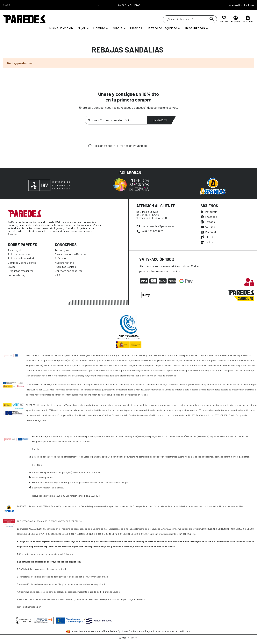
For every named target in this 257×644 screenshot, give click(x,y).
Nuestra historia (64, 263)
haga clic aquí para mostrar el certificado (168, 631)
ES (9, 5)
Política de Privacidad (133, 146)
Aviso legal (14, 250)
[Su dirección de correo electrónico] (116, 120)
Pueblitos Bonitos (65, 267)
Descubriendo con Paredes (71, 254)
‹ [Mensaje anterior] (99, 5)
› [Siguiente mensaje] (158, 5)
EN (4, 5)
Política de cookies (19, 254)
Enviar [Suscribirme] (159, 120)
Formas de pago (17, 275)
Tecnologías (62, 250)
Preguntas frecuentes (21, 271)
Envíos (12, 267)
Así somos (61, 258)
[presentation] (114, 135)
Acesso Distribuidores (242, 5)
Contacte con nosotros (69, 271)
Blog (57, 275)
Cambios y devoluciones (22, 263)
